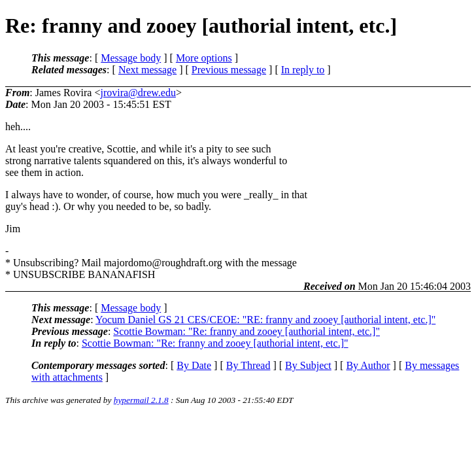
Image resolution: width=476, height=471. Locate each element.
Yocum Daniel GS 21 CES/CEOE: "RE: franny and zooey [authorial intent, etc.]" (265, 320)
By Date (194, 365)
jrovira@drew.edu (138, 93)
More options (204, 58)
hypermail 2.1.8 (141, 400)
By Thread (248, 365)
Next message (147, 70)
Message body (131, 58)
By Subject (308, 365)
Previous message (229, 70)
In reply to (303, 70)
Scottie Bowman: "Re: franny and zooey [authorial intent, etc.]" (246, 331)
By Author (368, 365)
